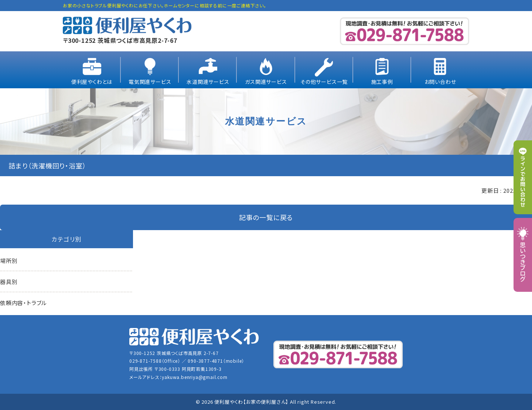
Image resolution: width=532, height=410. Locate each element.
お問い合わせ (440, 82)
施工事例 (382, 82)
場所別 (9, 261)
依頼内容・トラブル (23, 303)
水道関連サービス (208, 82)
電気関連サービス (150, 82)
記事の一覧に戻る (266, 217)
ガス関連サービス (266, 82)
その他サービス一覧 (324, 82)
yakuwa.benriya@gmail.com (195, 377)
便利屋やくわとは (92, 82)
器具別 (9, 282)
